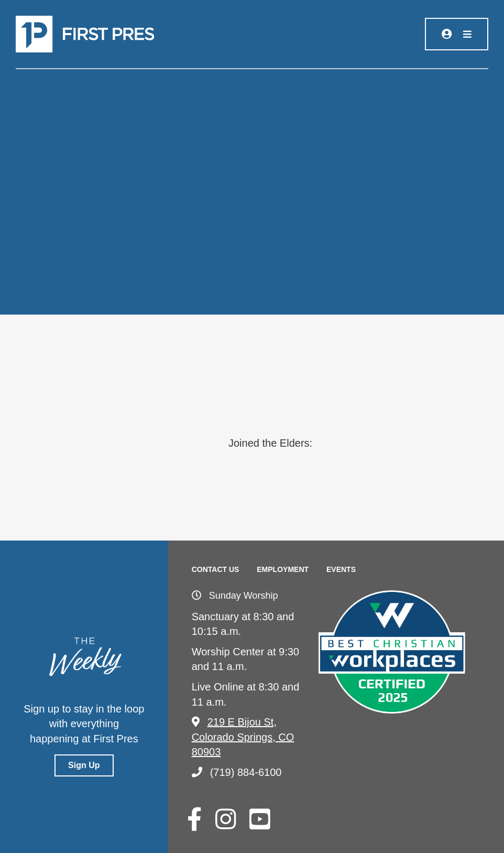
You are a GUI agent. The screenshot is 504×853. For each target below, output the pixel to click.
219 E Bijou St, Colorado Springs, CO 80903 (243, 737)
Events (341, 569)
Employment (283, 569)
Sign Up (84, 765)
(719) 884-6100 (237, 772)
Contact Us (216, 569)
